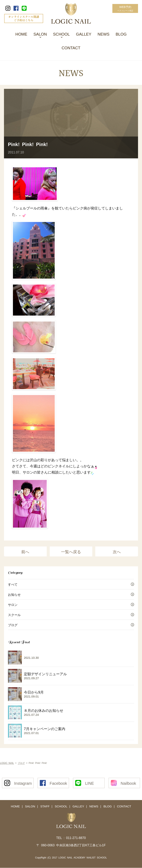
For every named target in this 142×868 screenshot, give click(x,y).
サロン (13, 605)
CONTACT (71, 48)
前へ (25, 552)
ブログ (13, 625)
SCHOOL (61, 34)
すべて (13, 585)
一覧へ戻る (71, 552)
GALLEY (84, 34)
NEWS (104, 34)
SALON (40, 34)
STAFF (45, 806)
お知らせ (14, 595)
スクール (14, 615)
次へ (117, 552)
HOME (21, 34)
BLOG (122, 34)
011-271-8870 (76, 838)
